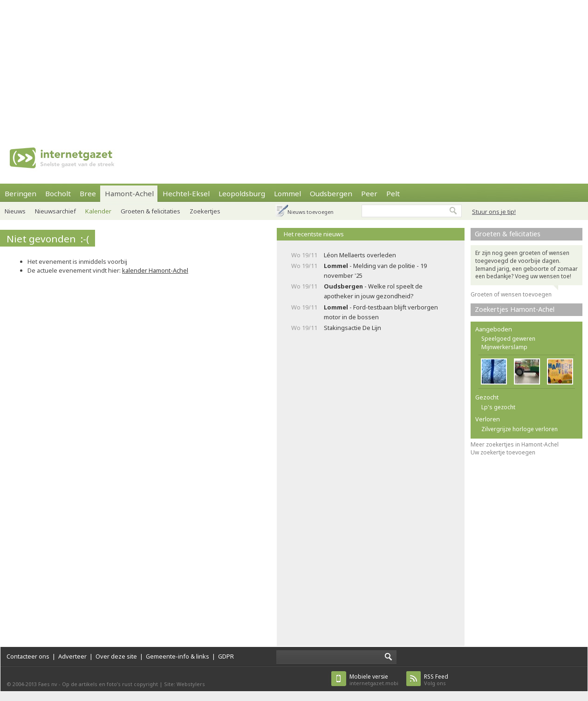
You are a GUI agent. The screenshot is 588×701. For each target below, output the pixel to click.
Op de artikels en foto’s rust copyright (110, 684)
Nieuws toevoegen (311, 212)
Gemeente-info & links (178, 656)
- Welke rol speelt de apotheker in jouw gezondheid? (373, 291)
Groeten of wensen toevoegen (511, 294)
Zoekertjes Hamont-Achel (515, 309)
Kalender (98, 211)
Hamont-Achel (129, 193)
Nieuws (15, 211)
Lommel (287, 193)
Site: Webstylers (185, 684)
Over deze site (116, 656)
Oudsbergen (331, 193)
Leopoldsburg (242, 193)
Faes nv (48, 684)
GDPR (226, 656)
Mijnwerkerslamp (504, 347)
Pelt (393, 193)
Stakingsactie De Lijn (352, 328)
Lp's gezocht (498, 407)
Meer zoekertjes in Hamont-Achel (515, 444)
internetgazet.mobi (374, 680)
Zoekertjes (205, 211)
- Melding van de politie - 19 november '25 (375, 271)
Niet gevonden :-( (48, 239)
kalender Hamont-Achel (155, 270)
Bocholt (58, 193)
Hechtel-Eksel (186, 193)
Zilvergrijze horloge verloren (520, 429)
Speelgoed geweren (508, 339)
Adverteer (72, 656)
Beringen (21, 193)
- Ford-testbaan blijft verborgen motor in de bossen (381, 312)
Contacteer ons (28, 656)
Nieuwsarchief (55, 211)
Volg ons (436, 680)
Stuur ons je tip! (494, 212)
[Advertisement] (213, 65)
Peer (369, 193)
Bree (88, 193)
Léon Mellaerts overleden (360, 255)
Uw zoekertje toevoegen (503, 452)
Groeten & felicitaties (150, 211)
